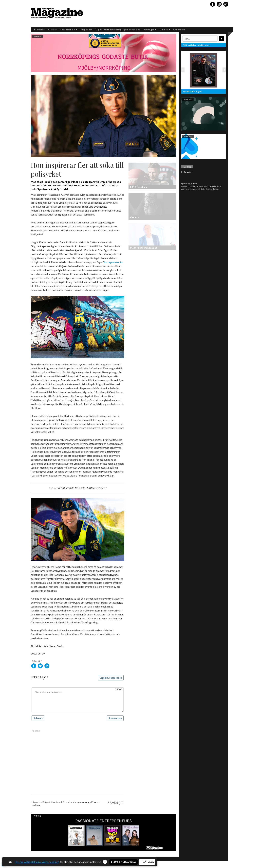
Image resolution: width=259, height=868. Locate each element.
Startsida (39, 30)
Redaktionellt (69, 30)
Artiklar (52, 30)
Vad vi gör (150, 30)
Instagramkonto (113, 262)
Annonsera (179, 30)
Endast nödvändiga (123, 862)
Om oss (165, 30)
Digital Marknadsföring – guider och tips (118, 30)
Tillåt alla (147, 862)
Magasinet (86, 30)
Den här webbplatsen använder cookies (37, 862)
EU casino (187, 172)
